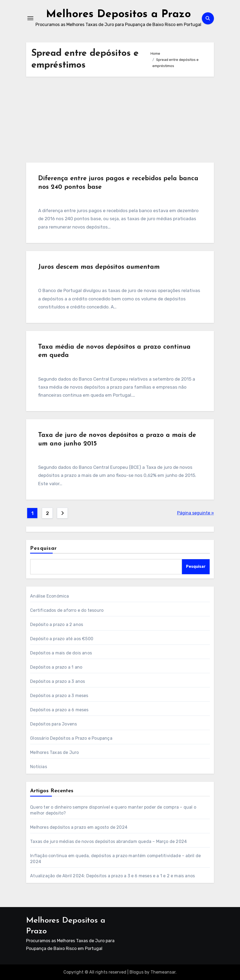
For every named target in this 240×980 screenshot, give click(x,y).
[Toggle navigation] (30, 18)
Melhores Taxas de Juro (54, 752)
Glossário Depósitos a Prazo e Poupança (71, 738)
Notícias (39, 767)
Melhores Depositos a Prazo (118, 14)
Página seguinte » (196, 513)
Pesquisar (44, 548)
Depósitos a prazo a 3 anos (58, 681)
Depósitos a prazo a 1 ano (56, 667)
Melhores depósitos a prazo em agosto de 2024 (79, 827)
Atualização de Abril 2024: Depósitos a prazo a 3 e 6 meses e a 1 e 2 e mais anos (112, 876)
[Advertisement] (121, 120)
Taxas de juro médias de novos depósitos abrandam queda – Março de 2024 (108, 841)
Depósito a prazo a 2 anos (57, 625)
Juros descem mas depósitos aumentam (99, 267)
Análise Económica (49, 596)
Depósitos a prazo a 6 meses (59, 710)
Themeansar (163, 972)
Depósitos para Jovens (53, 724)
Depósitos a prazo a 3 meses (59, 696)
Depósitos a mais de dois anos (61, 653)
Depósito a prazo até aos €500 (62, 639)
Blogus (137, 972)
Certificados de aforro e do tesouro (67, 610)
